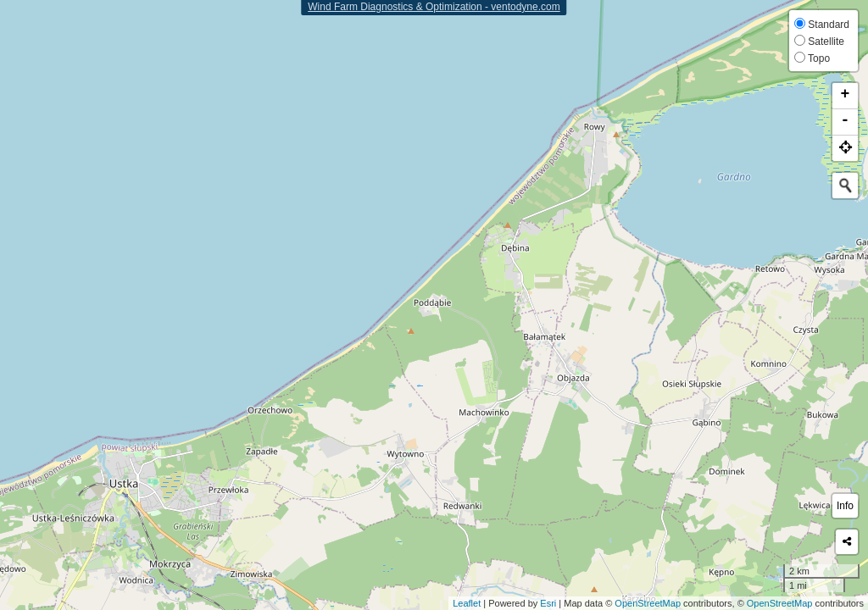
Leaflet (467, 603)
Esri (548, 603)
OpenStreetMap (648, 603)
